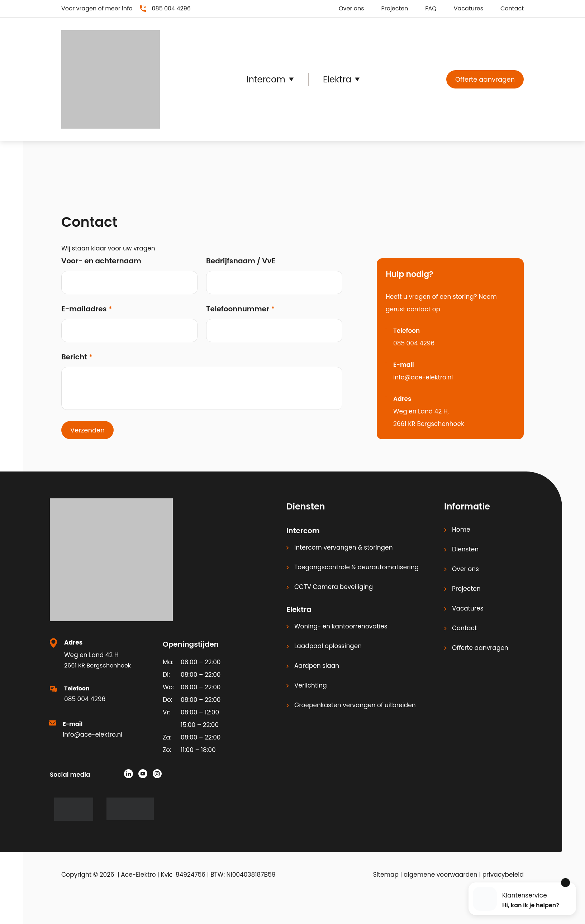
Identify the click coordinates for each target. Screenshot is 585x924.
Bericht (74, 357)
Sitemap (386, 875)
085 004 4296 (414, 343)
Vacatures (469, 8)
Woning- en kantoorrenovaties (341, 626)
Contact (512, 8)
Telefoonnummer (238, 309)
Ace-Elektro (138, 875)
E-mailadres (84, 309)
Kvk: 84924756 (183, 875)
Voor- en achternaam (101, 261)
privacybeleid (503, 875)
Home (461, 530)
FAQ (431, 8)
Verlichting (311, 685)
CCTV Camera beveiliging (334, 587)
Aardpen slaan (317, 666)
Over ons (351, 8)
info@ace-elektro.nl (423, 377)
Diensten (465, 549)
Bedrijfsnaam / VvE (241, 261)
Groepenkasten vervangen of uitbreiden (355, 705)
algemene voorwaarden (441, 875)
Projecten (394, 8)
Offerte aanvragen (485, 79)
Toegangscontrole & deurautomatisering (356, 567)
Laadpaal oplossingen (328, 646)
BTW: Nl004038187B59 (243, 875)
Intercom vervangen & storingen (344, 547)
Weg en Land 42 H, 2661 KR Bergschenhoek (429, 418)
